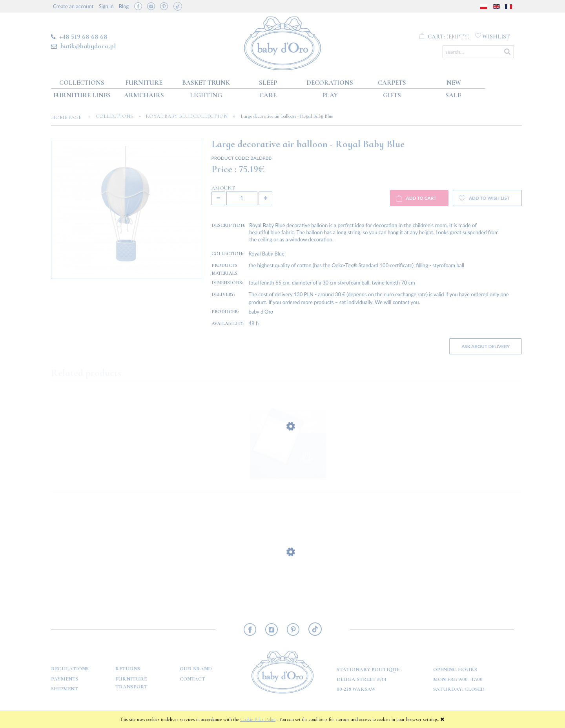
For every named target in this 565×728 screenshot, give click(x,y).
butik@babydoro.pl (88, 46)
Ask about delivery (486, 346)
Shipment (65, 689)
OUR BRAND (196, 669)
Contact (192, 679)
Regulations (70, 669)
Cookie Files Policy (258, 719)
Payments (65, 679)
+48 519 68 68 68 (83, 36)
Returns (128, 669)
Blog (124, 6)
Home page (68, 117)
